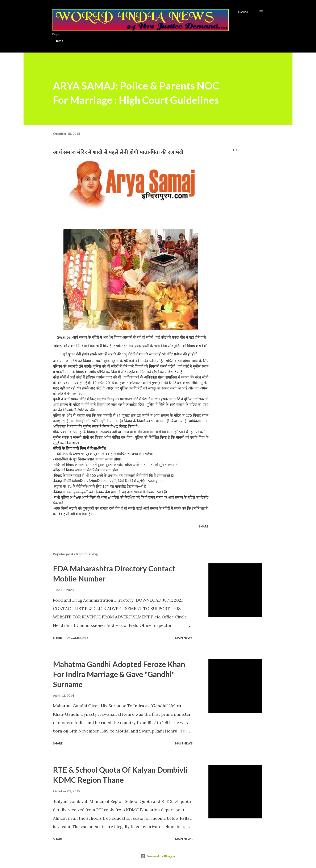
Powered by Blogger (158, 856)
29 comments (78, 638)
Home (59, 41)
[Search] (244, 12)
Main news (184, 638)
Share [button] (236, 150)
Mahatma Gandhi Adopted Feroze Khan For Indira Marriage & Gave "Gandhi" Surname (119, 674)
